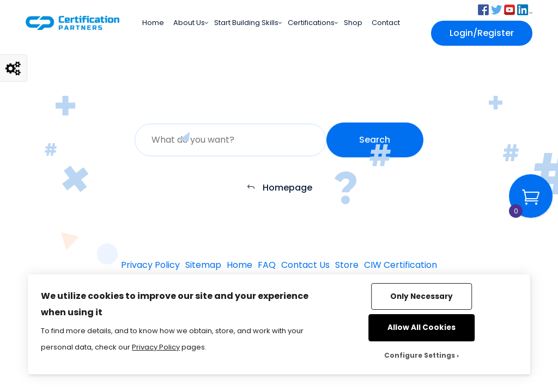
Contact (386, 23)
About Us (189, 23)
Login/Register (482, 33)
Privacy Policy (156, 347)
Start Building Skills (246, 23)
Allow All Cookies (421, 327)
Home (153, 23)
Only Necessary (421, 296)
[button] (483, 9)
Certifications (311, 23)
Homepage (279, 188)
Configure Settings (420, 355)
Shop (353, 23)
